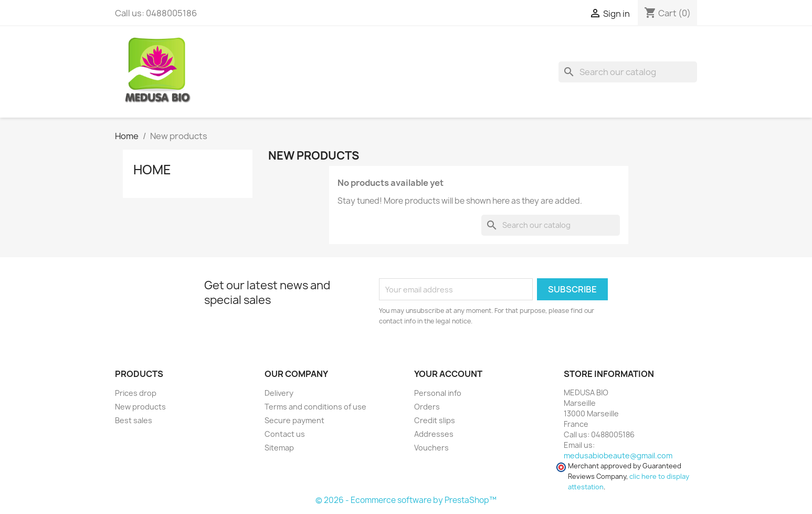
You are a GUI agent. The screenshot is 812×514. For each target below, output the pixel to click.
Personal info (438, 393)
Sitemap (279, 448)
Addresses (434, 434)
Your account (448, 374)
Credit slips (435, 420)
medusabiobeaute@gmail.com (618, 455)
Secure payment (294, 420)
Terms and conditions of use (315, 407)
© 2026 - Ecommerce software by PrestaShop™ (406, 500)
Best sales (134, 420)
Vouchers (431, 448)
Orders (427, 407)
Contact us (285, 434)
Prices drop (136, 393)
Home (152, 170)
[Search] (628, 72)
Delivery (279, 393)
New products (140, 407)
